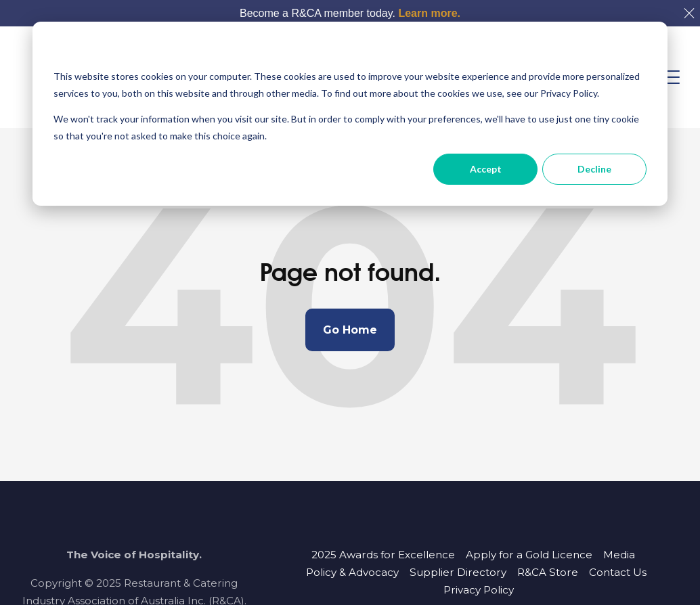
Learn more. (429, 13)
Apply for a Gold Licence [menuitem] (529, 555)
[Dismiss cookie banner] (642, 51)
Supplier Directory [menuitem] (458, 572)
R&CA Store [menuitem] (548, 572)
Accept (486, 169)
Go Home (350, 330)
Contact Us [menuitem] (618, 572)
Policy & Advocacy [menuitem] (352, 572)
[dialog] (350, 114)
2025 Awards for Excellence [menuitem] (383, 555)
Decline (594, 169)
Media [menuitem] (619, 555)
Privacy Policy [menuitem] (479, 590)
